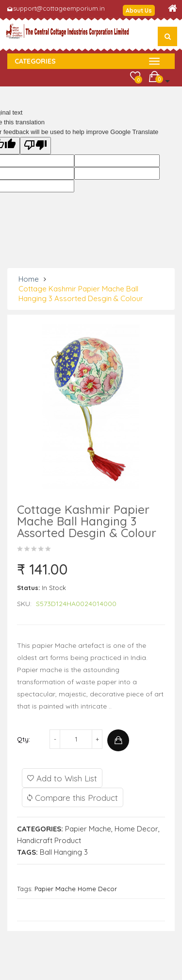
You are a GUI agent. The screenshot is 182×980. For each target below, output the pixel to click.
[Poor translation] (35, 146)
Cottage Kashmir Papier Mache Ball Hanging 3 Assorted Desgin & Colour (81, 294)
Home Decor (136, 829)
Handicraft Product (49, 840)
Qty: (24, 739)
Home (29, 279)
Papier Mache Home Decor (76, 889)
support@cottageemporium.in (59, 8)
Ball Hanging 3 (64, 852)
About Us (139, 10)
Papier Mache (88, 829)
